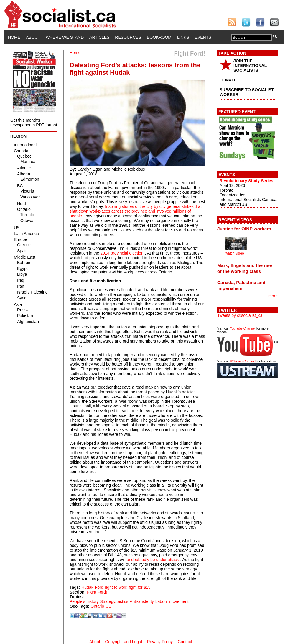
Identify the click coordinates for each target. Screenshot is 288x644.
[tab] (247, 229)
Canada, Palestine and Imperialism (241, 285)
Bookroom (159, 37)
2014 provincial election (122, 253)
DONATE (228, 80)
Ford (99, 587)
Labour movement (172, 601)
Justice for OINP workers (244, 229)
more (273, 296)
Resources (128, 37)
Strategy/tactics (114, 601)
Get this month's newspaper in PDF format (34, 123)
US (108, 606)
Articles (99, 37)
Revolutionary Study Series (246, 181)
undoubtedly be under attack (153, 560)
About (33, 37)
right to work (116, 587)
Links (183, 37)
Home (14, 37)
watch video (234, 253)
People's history (84, 601)
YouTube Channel (242, 328)
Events (203, 37)
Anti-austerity (142, 601)
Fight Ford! (97, 592)
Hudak (87, 587)
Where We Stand (65, 37)
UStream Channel (243, 361)
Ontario (97, 606)
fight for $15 (140, 587)
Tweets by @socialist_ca (240, 315)
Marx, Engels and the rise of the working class (245, 268)
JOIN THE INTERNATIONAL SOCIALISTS (250, 66)
